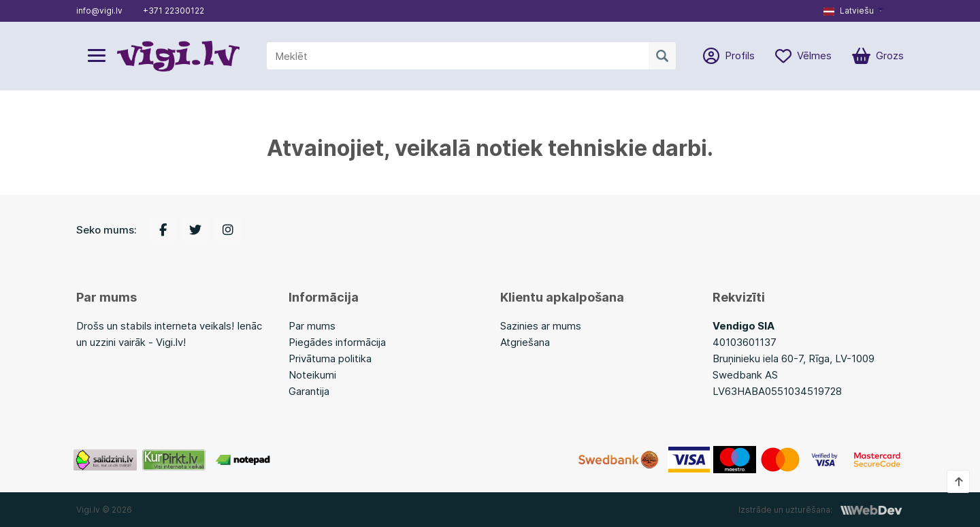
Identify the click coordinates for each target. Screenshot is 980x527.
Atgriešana (525, 342)
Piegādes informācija (337, 342)
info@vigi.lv (99, 11)
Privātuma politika (330, 358)
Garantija (309, 391)
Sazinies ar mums (541, 326)
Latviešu (849, 11)
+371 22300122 (174, 11)
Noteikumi (312, 375)
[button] (853, 11)
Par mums (312, 326)
